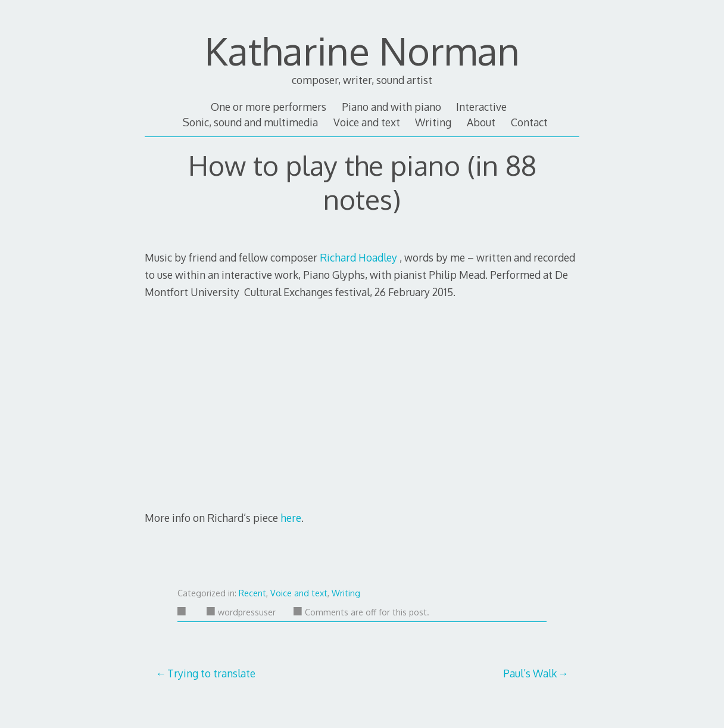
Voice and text (367, 122)
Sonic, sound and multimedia (250, 122)
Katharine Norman (362, 50)
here (291, 518)
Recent (252, 593)
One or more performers (269, 107)
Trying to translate (211, 673)
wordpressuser (241, 612)
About (481, 122)
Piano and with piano (391, 107)
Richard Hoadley (358, 257)
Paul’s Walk (530, 673)
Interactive (481, 107)
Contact (529, 122)
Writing (433, 122)
